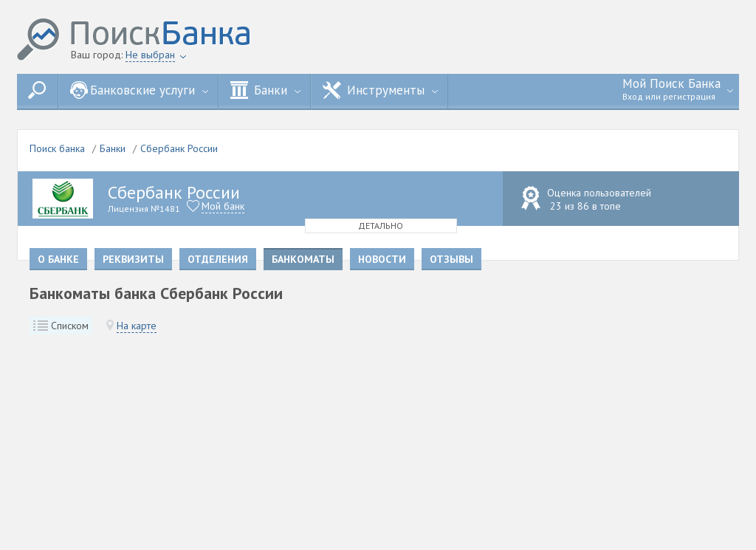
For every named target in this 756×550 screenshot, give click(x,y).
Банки (265, 90)
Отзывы (451, 259)
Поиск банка (57, 148)
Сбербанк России (179, 148)
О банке (58, 259)
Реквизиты (133, 259)
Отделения (218, 259)
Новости (382, 259)
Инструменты (380, 90)
